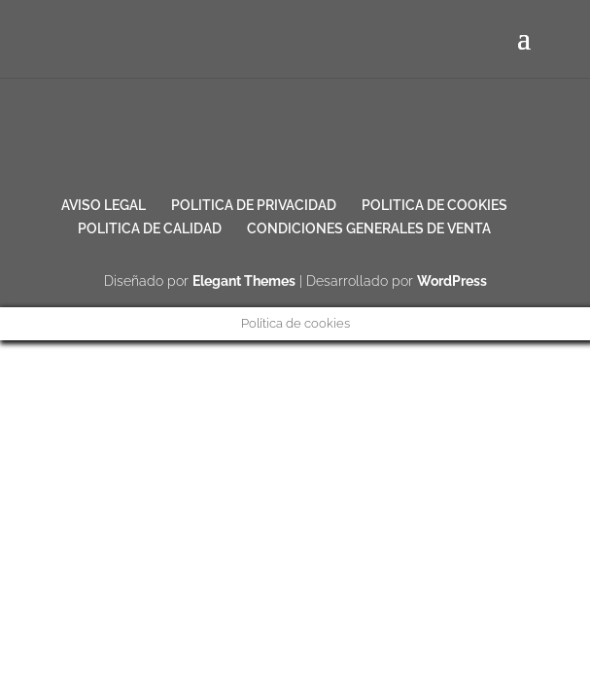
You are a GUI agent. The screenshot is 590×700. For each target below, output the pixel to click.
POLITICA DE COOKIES (434, 205)
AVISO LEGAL (104, 205)
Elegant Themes (244, 281)
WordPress (452, 281)
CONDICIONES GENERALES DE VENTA (369, 228)
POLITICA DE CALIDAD (150, 228)
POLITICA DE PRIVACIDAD (254, 205)
